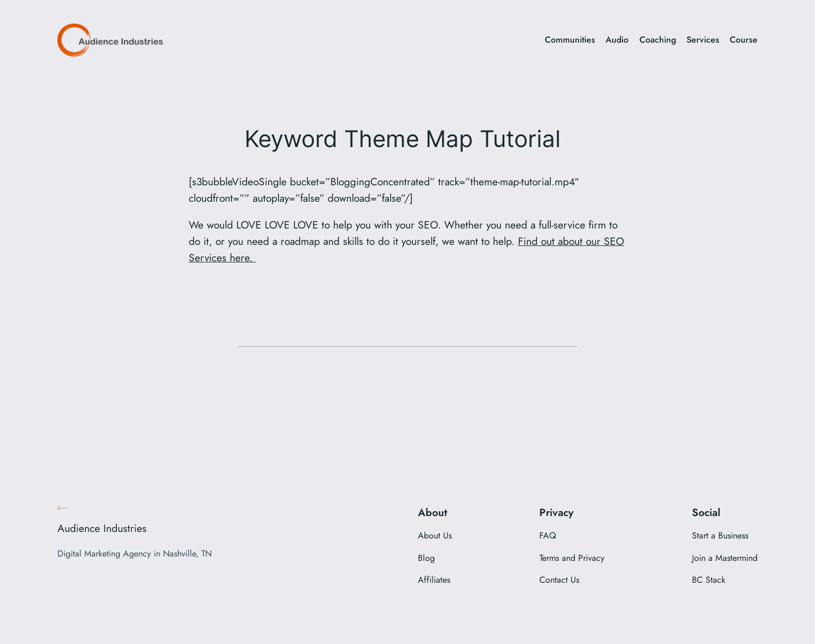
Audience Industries (102, 528)
